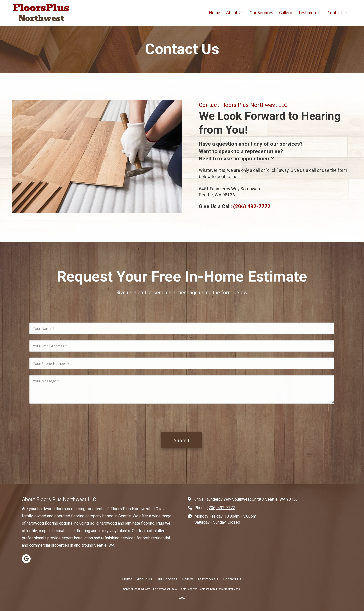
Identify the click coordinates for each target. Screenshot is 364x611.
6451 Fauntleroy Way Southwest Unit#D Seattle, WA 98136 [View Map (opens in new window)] (246, 499)
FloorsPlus (41, 8)
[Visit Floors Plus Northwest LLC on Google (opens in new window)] (26, 559)
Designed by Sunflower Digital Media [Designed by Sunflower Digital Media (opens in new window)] (220, 589)
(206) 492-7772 (221, 508)
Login (182, 597)
